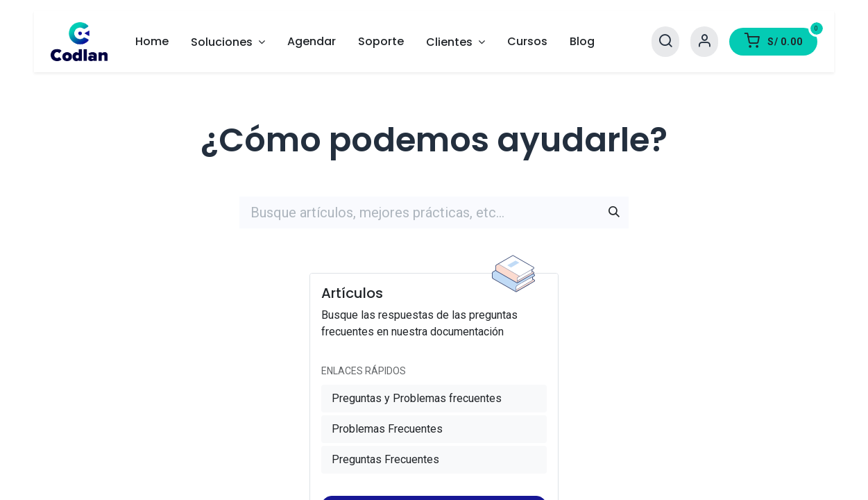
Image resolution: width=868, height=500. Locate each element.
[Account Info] (704, 41)
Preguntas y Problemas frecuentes (417, 398)
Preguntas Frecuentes (385, 459)
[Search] (665, 41)
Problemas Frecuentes (387, 429)
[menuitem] (152, 42)
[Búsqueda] (614, 212)
